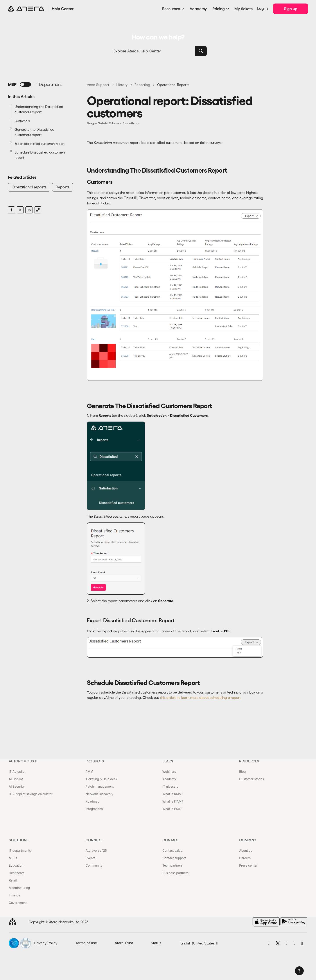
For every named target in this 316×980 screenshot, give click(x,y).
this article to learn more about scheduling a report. (201, 697)
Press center (248, 865)
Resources (171, 9)
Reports (63, 187)
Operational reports (29, 187)
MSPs (13, 858)
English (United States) (199, 943)
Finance (14, 895)
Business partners (175, 873)
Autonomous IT (23, 761)
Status (156, 943)
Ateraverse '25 (96, 850)
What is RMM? (173, 794)
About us (246, 850)
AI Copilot (16, 779)
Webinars (169, 772)
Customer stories (252, 779)
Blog (242, 772)
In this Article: (21, 97)
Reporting (142, 85)
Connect (94, 840)
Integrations (94, 809)
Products (95, 761)
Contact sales (172, 850)
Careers (245, 858)
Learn (168, 761)
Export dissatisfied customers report (39, 144)
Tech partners (172, 865)
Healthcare (17, 873)
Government (18, 903)
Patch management (100, 786)
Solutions (19, 840)
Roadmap (92, 801)
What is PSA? (172, 809)
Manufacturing (19, 888)
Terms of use (86, 943)
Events (90, 858)
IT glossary (170, 786)
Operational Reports (173, 85)
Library (122, 85)
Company (248, 840)
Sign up (291, 9)
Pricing (219, 9)
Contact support (174, 858)
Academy (198, 9)
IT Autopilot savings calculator (31, 794)
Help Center (63, 9)
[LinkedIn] (29, 210)
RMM (89, 772)
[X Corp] (20, 210)
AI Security (17, 786)
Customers (22, 121)
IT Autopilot (17, 772)
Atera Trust (124, 943)
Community (94, 865)
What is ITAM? (173, 801)
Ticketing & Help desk (101, 779)
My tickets (243, 9)
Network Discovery (99, 794)
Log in (262, 9)
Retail (13, 880)
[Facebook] (11, 210)
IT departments (20, 850)
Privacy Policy (46, 943)
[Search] (158, 51)
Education (16, 865)
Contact (171, 840)
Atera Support (98, 85)
